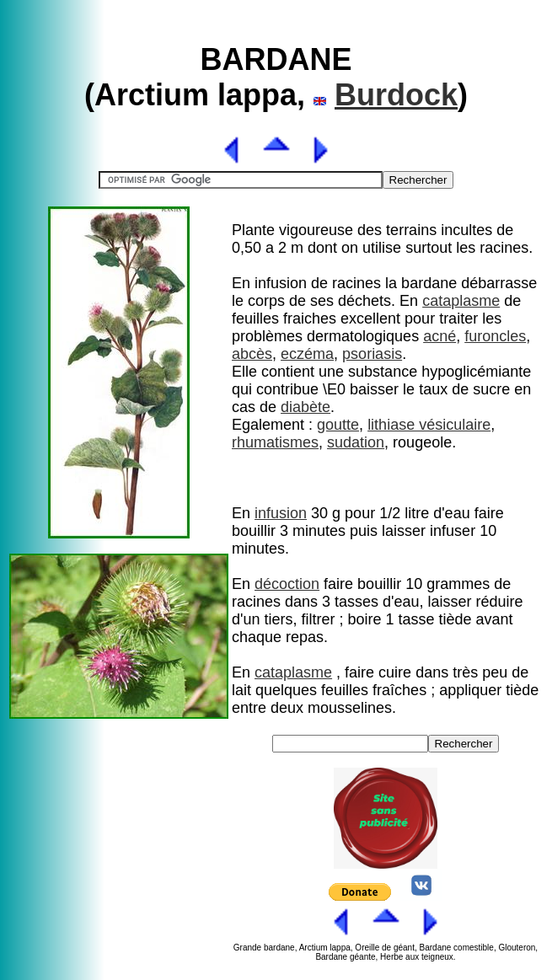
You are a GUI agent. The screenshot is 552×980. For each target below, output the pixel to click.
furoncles (495, 336)
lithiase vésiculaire (429, 425)
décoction (287, 584)
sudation (356, 442)
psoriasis (372, 354)
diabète (305, 407)
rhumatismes (275, 442)
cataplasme (461, 301)
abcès (252, 354)
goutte (338, 425)
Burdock (396, 95)
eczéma (307, 354)
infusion (281, 513)
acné (439, 336)
